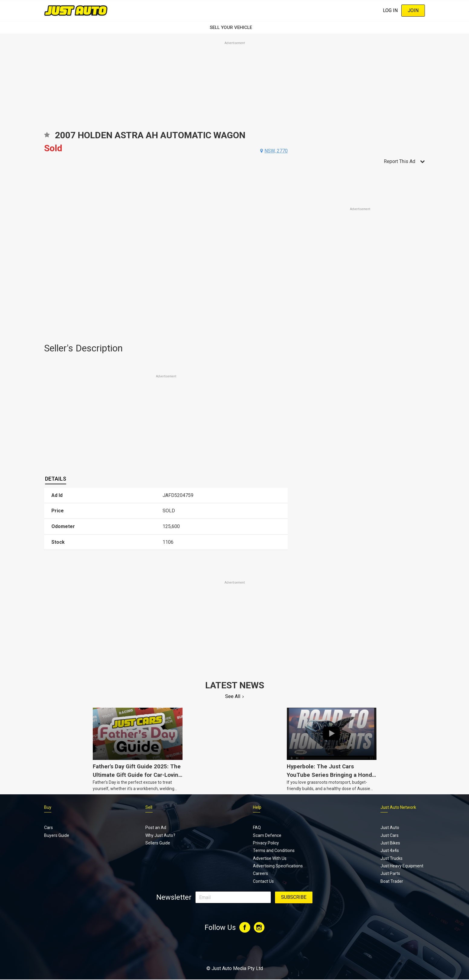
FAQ (257, 828)
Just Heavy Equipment (402, 866)
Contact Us (263, 881)
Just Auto (390, 828)
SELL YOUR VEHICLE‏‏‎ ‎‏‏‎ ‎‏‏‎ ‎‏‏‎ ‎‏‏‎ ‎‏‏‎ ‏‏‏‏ (234, 27)
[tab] (56, 479)
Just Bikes (390, 843)
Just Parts (390, 873)
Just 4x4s (390, 850)
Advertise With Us (270, 858)
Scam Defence (267, 835)
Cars (49, 828)
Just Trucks (391, 858)
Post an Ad (156, 828)
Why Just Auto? (160, 835)
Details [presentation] (56, 479)
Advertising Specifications (278, 866)
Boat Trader (392, 881)
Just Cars (390, 835)
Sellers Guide (158, 843)
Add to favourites (47, 137)
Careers (260, 873)
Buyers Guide (57, 835)
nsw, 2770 (276, 151)
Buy (48, 807)
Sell (149, 807)
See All (233, 696)
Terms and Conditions (274, 850)
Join (413, 10)
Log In (390, 10)
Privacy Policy (266, 843)
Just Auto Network (398, 807)
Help (257, 807)
